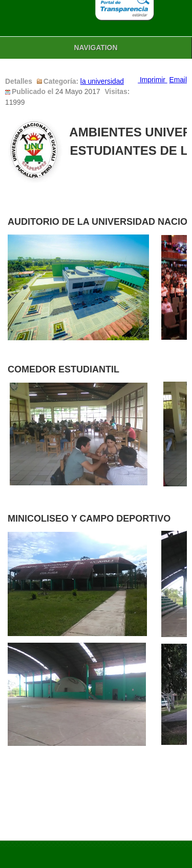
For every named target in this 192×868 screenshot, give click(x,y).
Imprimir (152, 80)
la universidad (102, 81)
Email (178, 80)
